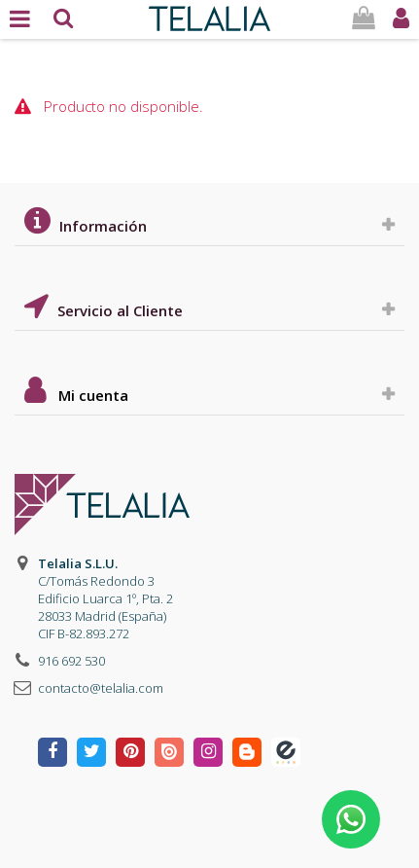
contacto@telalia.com (101, 688)
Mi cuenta (93, 395)
